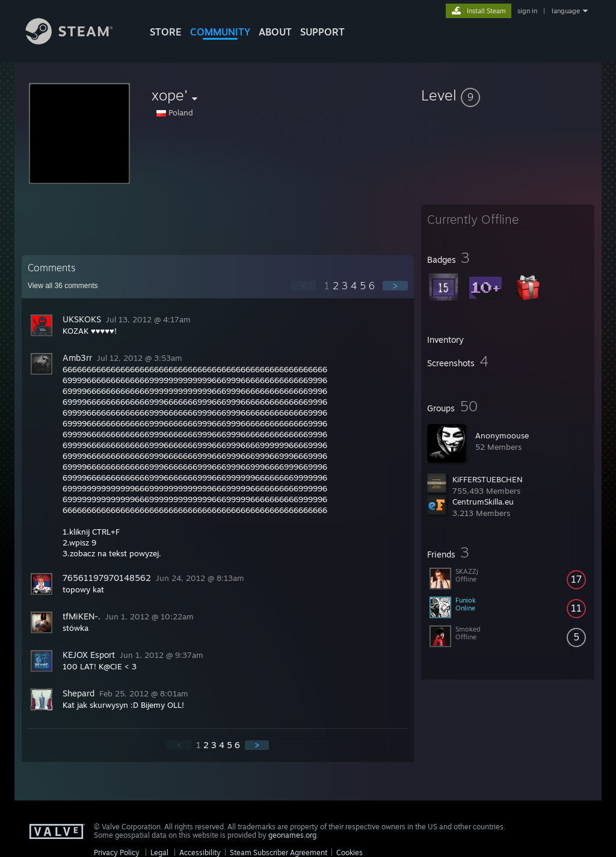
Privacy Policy (117, 852)
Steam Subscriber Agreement (279, 852)
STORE (166, 32)
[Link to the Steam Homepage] (78, 41)
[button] (508, 95)
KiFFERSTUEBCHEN (488, 479)
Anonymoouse (502, 435)
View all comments (63, 286)
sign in (527, 11)
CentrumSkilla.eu (483, 502)
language (566, 11)
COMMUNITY (220, 32)
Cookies (350, 852)
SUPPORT (322, 32)
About (275, 32)
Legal (159, 852)
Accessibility (200, 852)
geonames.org (292, 835)
